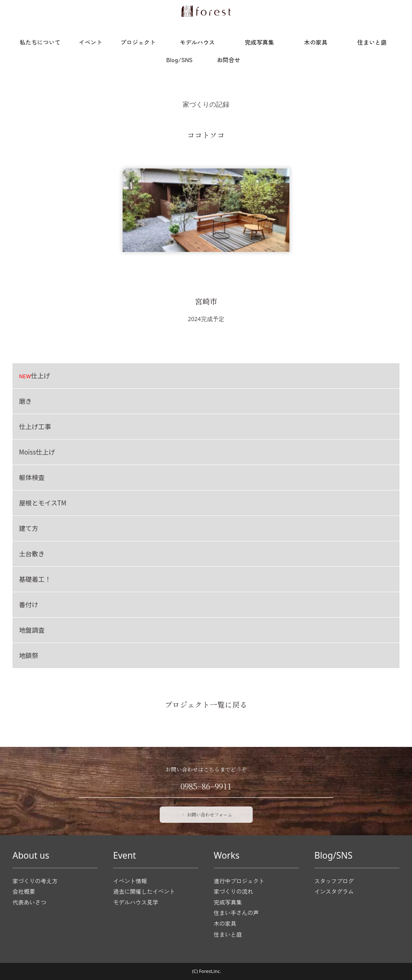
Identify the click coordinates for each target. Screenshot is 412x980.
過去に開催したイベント (144, 891)
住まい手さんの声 (236, 913)
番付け (28, 604)
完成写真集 (259, 42)
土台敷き (32, 553)
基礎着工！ (35, 579)
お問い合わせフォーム (207, 814)
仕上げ (34, 375)
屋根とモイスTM (43, 503)
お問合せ (229, 60)
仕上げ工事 (35, 426)
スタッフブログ (334, 881)
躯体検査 (32, 477)
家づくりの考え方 (35, 881)
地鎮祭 (28, 655)
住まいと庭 (372, 42)
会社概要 (24, 891)
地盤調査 (32, 630)
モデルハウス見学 (136, 902)
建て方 (28, 528)
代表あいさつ (29, 902)
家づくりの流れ (234, 891)
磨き (25, 401)
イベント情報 (130, 881)
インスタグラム (334, 891)
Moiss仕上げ (37, 452)
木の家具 (316, 42)
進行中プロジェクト (239, 881)
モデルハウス (197, 42)
